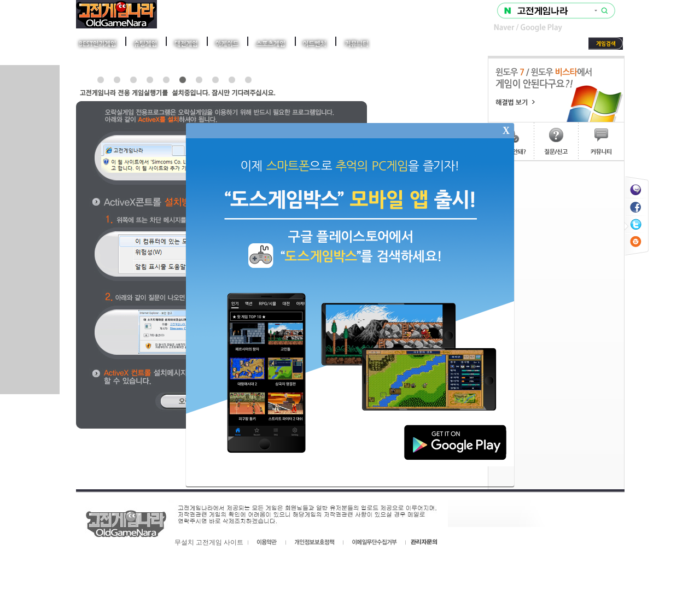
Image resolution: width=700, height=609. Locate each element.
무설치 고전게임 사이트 (209, 542)
